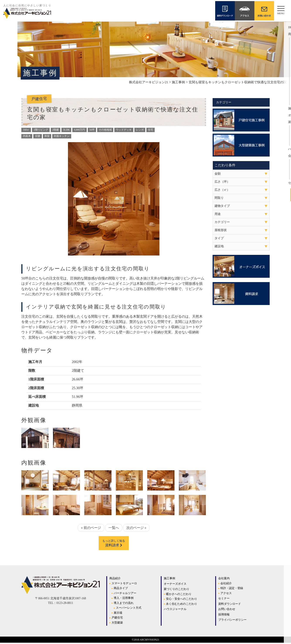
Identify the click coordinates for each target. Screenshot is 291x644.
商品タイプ (121, 589)
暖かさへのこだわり (179, 595)
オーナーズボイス (175, 585)
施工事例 (169, 580)
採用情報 (224, 616)
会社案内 (224, 580)
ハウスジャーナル (175, 610)
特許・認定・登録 (232, 589)
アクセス (226, 594)
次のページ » (136, 528)
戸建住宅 (117, 619)
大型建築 (117, 624)
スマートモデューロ (124, 585)
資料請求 (114, 544)
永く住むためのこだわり (182, 605)
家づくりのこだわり (177, 590)
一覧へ (114, 528)
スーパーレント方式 (129, 609)
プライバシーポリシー (232, 621)
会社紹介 (226, 585)
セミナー (224, 600)
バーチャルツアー (125, 594)
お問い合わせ (227, 610)
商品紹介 (115, 580)
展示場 (118, 614)
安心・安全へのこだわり (182, 600)
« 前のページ (91, 528)
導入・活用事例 (124, 599)
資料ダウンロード (230, 605)
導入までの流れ (124, 604)
